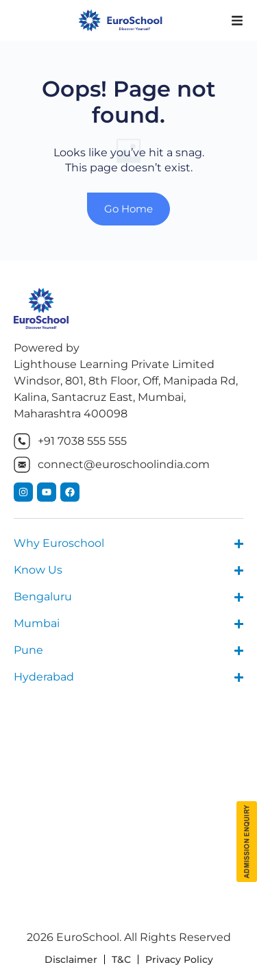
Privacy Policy (179, 959)
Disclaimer (71, 959)
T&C (121, 959)
